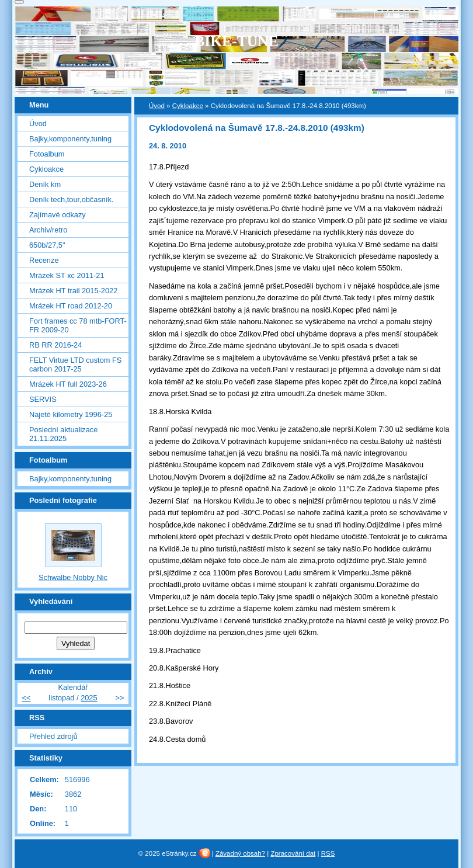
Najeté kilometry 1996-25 (71, 414)
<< (26, 698)
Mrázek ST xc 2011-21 (67, 275)
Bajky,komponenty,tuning (70, 139)
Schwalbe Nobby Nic (73, 577)
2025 (89, 698)
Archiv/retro (48, 230)
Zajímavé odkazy (58, 215)
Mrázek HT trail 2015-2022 (73, 291)
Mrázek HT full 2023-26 (68, 384)
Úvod (157, 106)
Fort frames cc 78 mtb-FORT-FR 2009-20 (78, 325)
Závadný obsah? (240, 853)
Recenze (44, 260)
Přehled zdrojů (53, 736)
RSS (328, 853)
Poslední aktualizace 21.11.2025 (63, 434)
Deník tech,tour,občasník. (71, 199)
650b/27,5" (47, 245)
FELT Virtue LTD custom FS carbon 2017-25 (75, 364)
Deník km (45, 184)
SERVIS (43, 399)
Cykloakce (188, 106)
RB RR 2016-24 (55, 345)
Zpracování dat (293, 853)
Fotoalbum (47, 154)
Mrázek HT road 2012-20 (71, 306)
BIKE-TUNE (236, 41)
